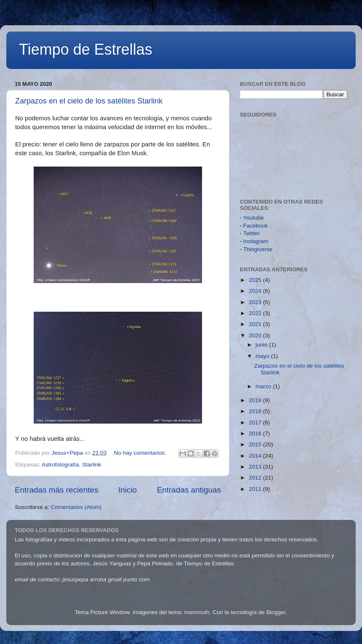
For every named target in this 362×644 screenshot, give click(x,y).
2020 (256, 335)
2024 (256, 291)
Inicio (128, 490)
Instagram (256, 241)
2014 (256, 456)
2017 (256, 423)
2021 (256, 324)
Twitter (252, 233)
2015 (256, 444)
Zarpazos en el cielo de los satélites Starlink (89, 101)
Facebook (256, 226)
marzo (264, 386)
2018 (256, 411)
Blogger (276, 612)
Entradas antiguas (189, 490)
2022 (256, 313)
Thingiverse (258, 249)
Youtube (254, 218)
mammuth (197, 612)
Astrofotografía (60, 465)
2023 (256, 302)
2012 (256, 478)
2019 (256, 400)
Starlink (92, 465)
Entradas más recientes (56, 490)
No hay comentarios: (141, 453)
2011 (256, 489)
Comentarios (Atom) (76, 507)
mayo (263, 356)
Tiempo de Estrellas (86, 49)
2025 (256, 280)
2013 (256, 467)
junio (262, 345)
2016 (256, 433)
